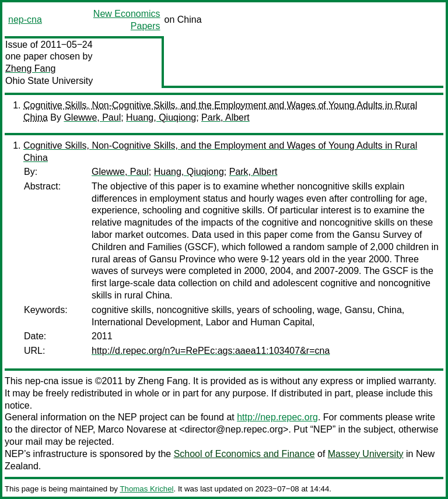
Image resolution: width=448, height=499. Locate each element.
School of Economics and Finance (244, 454)
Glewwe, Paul (92, 117)
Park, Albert (225, 117)
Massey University (366, 454)
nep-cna (25, 20)
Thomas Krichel (146, 489)
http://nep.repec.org (277, 417)
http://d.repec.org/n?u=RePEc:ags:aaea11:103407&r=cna (211, 351)
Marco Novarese (132, 429)
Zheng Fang (30, 68)
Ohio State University (49, 81)
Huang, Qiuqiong (161, 117)
